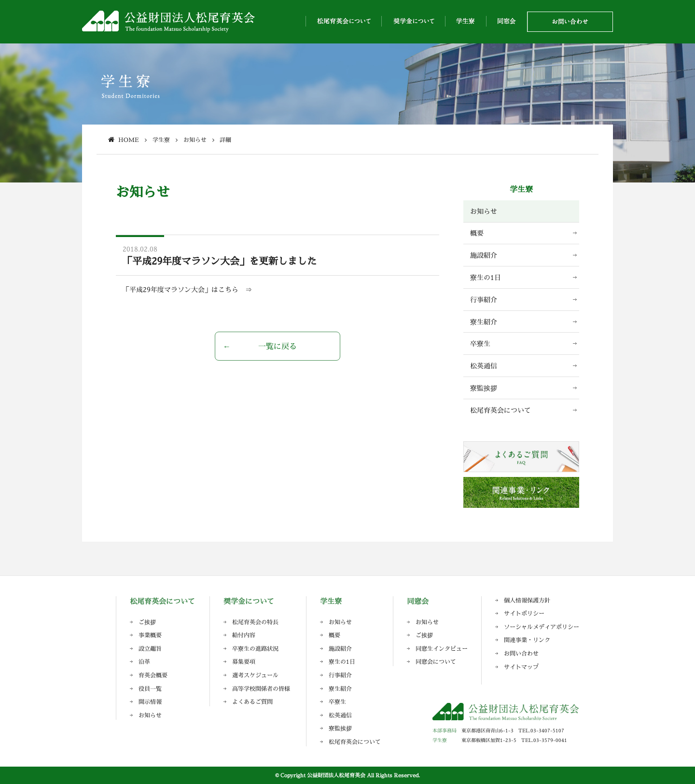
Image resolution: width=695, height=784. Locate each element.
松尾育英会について (500, 410)
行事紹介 (484, 300)
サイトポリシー (524, 613)
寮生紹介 (484, 322)
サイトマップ (521, 667)
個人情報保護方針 (527, 600)
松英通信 (484, 366)
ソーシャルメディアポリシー (542, 627)
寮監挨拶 (484, 388)
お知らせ (484, 211)
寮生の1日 (486, 277)
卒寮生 (480, 343)
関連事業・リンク (527, 640)
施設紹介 (484, 255)
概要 (477, 233)
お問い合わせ (521, 653)
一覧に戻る (278, 346)
